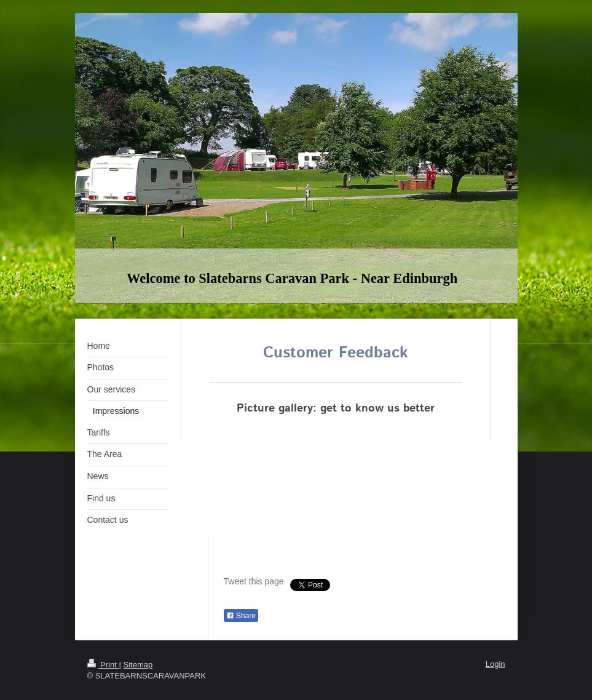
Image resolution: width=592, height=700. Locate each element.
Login (495, 664)
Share (241, 616)
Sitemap (138, 665)
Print (103, 665)
